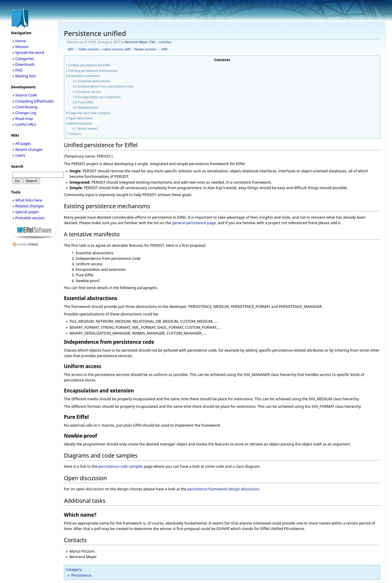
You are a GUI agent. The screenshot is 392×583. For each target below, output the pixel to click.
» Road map (23, 118)
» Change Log (24, 113)
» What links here (27, 200)
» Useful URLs (24, 124)
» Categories (23, 59)
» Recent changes (28, 149)
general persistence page (194, 223)
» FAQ (17, 70)
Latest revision (113, 49)
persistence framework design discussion (223, 489)
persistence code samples (121, 466)
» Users (19, 155)
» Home (19, 41)
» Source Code (25, 95)
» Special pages (26, 212)
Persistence (81, 575)
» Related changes (28, 206)
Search (17, 166)
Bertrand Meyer (136, 42)
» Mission (21, 47)
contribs (165, 42)
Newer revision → (147, 49)
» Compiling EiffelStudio (33, 101)
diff (70, 49)
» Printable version (29, 218)
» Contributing (25, 107)
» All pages (22, 143)
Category (74, 569)
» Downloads (24, 64)
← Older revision (87, 49)
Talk (153, 42)
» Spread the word (28, 52)
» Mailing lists (24, 76)
